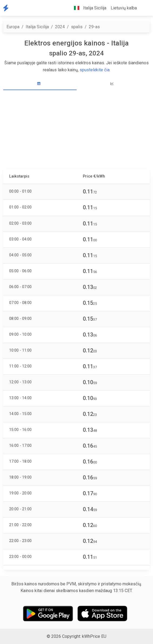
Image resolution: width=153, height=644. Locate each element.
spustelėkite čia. (95, 70)
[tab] (40, 84)
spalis (77, 27)
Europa (13, 27)
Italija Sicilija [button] (88, 8)
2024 (60, 27)
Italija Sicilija (37, 27)
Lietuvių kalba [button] (124, 8)
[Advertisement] (76, 130)
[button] (143, 8)
